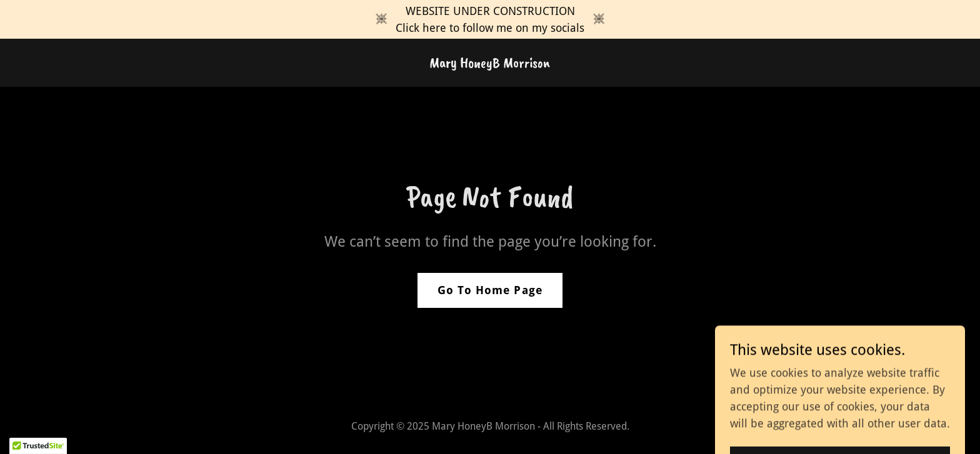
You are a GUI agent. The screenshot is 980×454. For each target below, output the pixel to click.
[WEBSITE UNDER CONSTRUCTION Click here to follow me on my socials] (490, 19)
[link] (490, 63)
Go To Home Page (490, 290)
